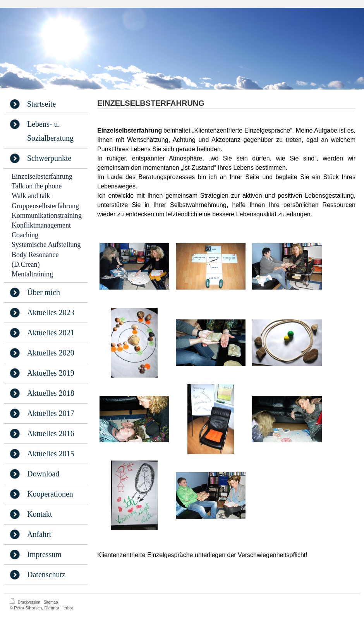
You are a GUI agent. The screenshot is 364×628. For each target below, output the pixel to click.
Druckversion (26, 601)
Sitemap (51, 602)
